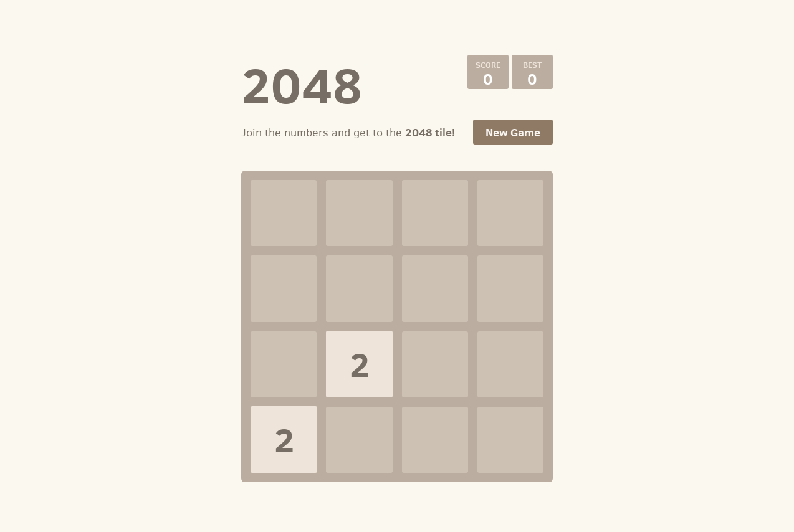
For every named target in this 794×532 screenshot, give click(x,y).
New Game (513, 132)
